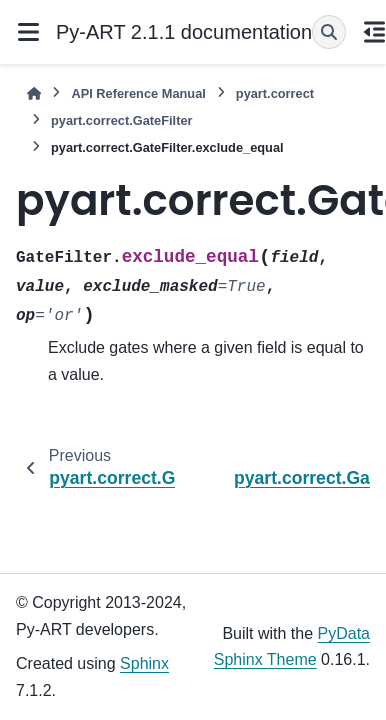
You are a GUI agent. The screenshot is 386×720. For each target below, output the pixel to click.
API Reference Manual (138, 93)
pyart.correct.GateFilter (122, 120)
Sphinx (144, 663)
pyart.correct (275, 93)
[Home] (34, 93)
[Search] (329, 32)
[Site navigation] (28, 32)
